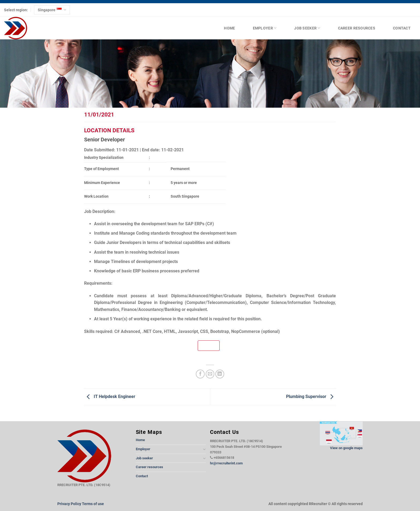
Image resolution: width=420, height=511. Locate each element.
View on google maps (346, 448)
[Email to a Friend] (210, 374)
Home (229, 28)
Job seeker (307, 28)
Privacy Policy (69, 504)
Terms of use (93, 504)
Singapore (52, 10)
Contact (402, 28)
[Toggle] (204, 449)
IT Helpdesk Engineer (110, 397)
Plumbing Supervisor (311, 397)
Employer (265, 28)
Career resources (357, 28)
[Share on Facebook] (200, 374)
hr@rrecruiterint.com (226, 463)
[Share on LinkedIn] (220, 374)
